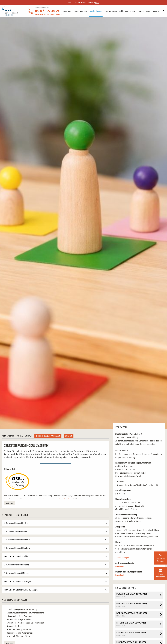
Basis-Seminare (81, 11)
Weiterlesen (10, 503)
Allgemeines (8, 436)
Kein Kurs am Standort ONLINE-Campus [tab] (21, 590)
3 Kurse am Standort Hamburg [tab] (17, 548)
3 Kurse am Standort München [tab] (17, 573)
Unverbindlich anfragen (48, 436)
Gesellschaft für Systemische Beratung (55, 499)
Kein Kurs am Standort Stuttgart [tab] (18, 581)
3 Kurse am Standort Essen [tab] (16, 531)
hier (97, 3)
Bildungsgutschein (127, 11)
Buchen (69, 436)
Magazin (156, 11)
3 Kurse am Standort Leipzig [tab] (16, 565)
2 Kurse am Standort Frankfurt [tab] (17, 540)
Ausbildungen (96, 11)
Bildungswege (144, 11)
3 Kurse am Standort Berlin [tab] (16, 523)
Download (120, 566)
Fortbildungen (111, 11)
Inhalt (29, 436)
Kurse (20, 436)
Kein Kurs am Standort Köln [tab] (16, 556)
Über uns (67, 11)
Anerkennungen (122, 558)
